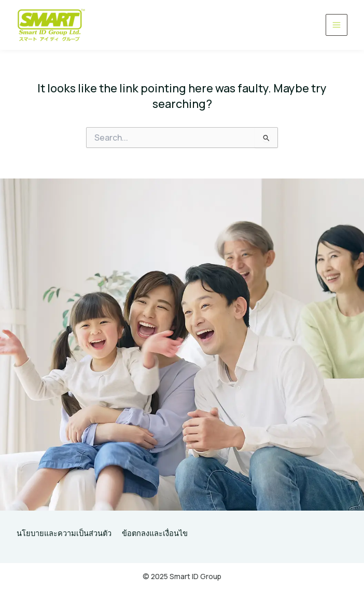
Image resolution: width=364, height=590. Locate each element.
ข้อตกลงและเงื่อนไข (155, 533)
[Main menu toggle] (337, 25)
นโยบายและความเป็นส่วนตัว (64, 533)
